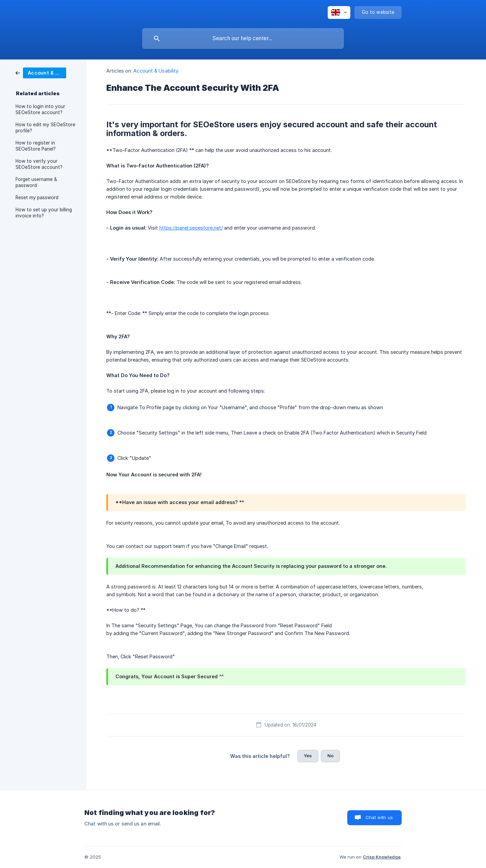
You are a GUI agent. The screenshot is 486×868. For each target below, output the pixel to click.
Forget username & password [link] (36, 182)
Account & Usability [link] (156, 71)
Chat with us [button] (379, 817)
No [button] (330, 756)
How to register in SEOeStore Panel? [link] (36, 146)
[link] (41, 72)
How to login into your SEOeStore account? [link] (40, 109)
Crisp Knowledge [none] (382, 857)
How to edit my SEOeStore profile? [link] (45, 128)
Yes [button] (308, 756)
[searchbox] (243, 38)
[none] (339, 12)
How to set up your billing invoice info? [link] (44, 213)
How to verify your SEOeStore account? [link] (39, 164)
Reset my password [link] (37, 198)
